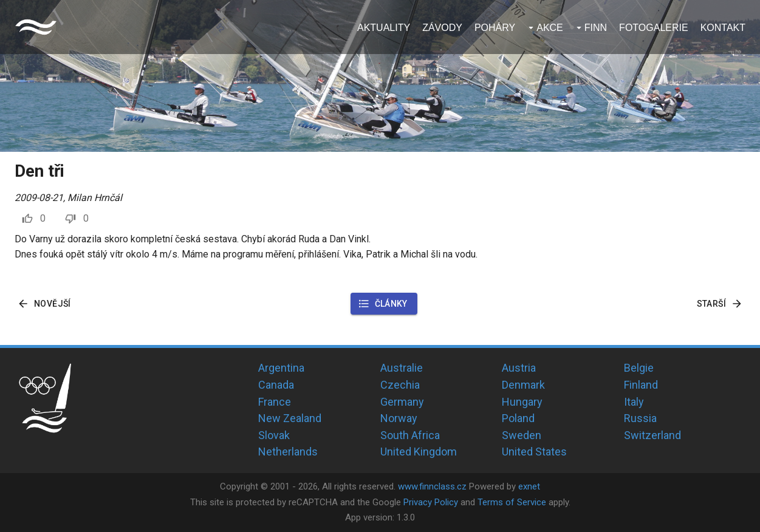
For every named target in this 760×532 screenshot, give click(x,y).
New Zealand (290, 418)
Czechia (400, 385)
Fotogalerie (654, 28)
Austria (519, 368)
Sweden (522, 435)
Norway (399, 418)
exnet (529, 486)
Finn (596, 28)
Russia (640, 418)
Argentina (281, 368)
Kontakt (723, 28)
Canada (276, 385)
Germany (402, 402)
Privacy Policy (431, 502)
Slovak (274, 435)
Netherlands (288, 452)
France (275, 402)
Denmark (523, 385)
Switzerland (652, 435)
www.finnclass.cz (432, 486)
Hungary (522, 402)
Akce (550, 28)
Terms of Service (512, 502)
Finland (641, 385)
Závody (442, 28)
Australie (402, 368)
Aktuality (384, 28)
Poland (518, 418)
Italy (634, 402)
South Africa (410, 435)
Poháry (495, 28)
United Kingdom (419, 452)
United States (534, 452)
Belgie (639, 368)
